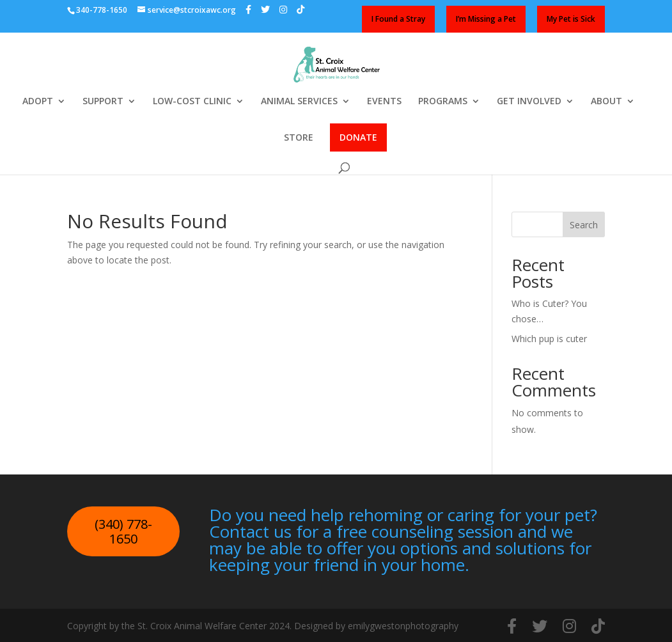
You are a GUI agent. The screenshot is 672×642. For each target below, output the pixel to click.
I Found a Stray (398, 19)
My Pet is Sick (571, 19)
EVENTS (384, 102)
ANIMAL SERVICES (299, 102)
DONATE (358, 137)
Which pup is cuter (549, 339)
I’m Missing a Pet (486, 19)
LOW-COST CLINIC (192, 102)
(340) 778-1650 (123, 532)
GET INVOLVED (529, 102)
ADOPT (38, 102)
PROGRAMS (443, 102)
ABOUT (606, 102)
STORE (299, 138)
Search (584, 225)
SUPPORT (103, 102)
